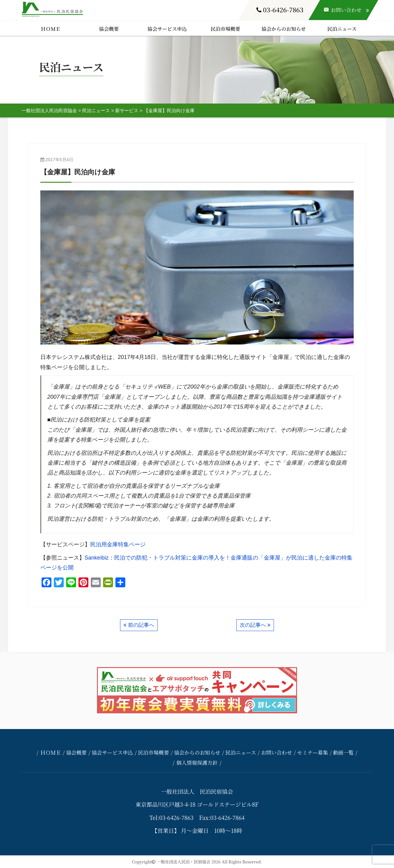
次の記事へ (253, 625)
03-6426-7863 (280, 10)
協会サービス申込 (167, 29)
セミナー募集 (313, 752)
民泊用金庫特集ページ (118, 544)
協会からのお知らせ (284, 29)
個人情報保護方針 (197, 763)
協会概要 (109, 29)
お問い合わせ (277, 752)
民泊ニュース (342, 29)
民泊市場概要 (225, 29)
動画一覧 (343, 752)
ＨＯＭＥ (51, 29)
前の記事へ (141, 625)
